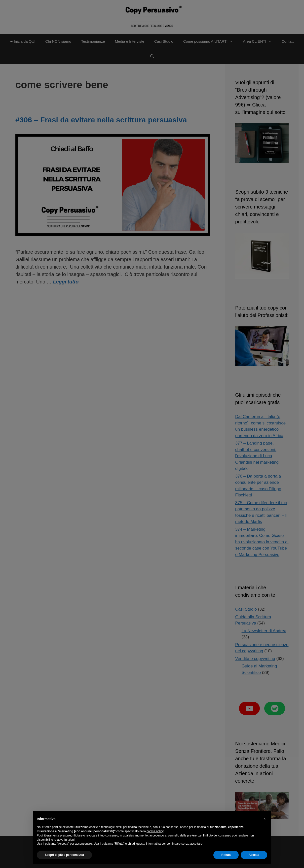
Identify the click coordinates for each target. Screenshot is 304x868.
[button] (265, 819)
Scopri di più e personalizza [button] (64, 855)
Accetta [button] (254, 855)
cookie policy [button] (155, 831)
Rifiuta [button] (226, 855)
